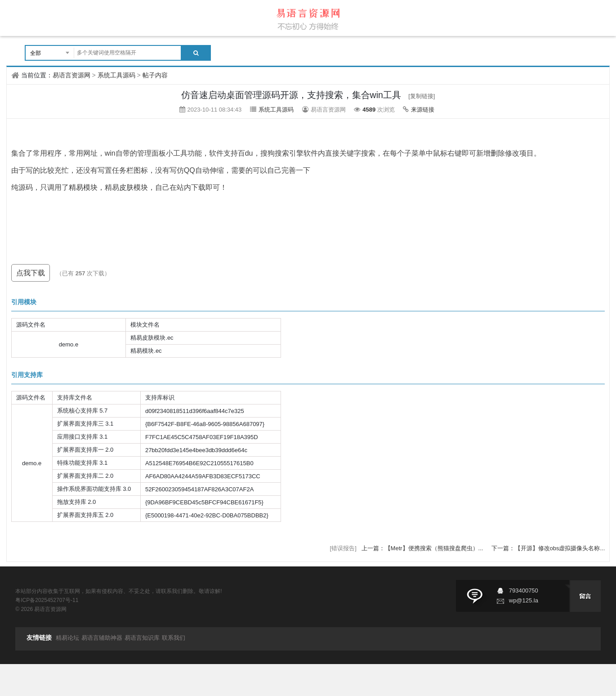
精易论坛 (67, 638)
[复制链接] (422, 96)
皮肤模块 (134, 187)
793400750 (524, 590)
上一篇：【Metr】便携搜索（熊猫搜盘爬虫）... (423, 548)
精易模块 (83, 187)
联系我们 (174, 638)
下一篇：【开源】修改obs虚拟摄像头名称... (548, 548)
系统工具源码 (116, 75)
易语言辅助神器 (102, 638)
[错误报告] (343, 548)
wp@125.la (524, 600)
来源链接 (423, 110)
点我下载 (31, 273)
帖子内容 (155, 75)
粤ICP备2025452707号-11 (47, 600)
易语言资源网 (71, 75)
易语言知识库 (142, 638)
